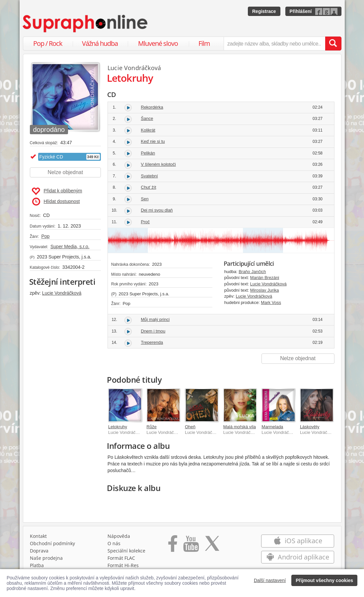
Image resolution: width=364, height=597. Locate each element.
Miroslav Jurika (265, 290)
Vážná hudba (100, 43)
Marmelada (272, 427)
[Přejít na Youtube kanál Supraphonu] (191, 546)
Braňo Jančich (252, 272)
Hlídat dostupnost (56, 202)
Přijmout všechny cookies (324, 580)
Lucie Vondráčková (62, 293)
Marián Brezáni (265, 278)
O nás (114, 543)
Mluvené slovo (158, 43)
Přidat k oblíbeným (57, 191)
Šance (147, 118)
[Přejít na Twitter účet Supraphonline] (212, 546)
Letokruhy (118, 427)
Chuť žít (149, 187)
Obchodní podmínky (52, 543)
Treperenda (152, 342)
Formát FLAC (121, 558)
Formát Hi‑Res (123, 565)
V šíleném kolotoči (159, 164)
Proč (146, 222)
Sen (145, 199)
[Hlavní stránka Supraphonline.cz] (86, 24)
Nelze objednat (65, 172)
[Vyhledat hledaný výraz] (333, 44)
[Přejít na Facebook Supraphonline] (173, 546)
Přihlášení (301, 11)
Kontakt (38, 536)
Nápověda (119, 536)
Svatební (149, 176)
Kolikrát (148, 130)
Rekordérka (152, 107)
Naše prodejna (46, 558)
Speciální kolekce (126, 551)
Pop (45, 236)
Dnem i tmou (153, 331)
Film (204, 43)
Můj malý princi (155, 319)
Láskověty (310, 427)
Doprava (39, 551)
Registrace (264, 11)
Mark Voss (271, 302)
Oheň (190, 427)
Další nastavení (270, 580)
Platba (37, 565)
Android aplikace (298, 557)
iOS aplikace (298, 541)
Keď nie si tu (153, 141)
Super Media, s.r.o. (70, 247)
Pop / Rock (48, 43)
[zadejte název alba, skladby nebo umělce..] (274, 44)
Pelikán (148, 153)
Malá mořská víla (240, 427)
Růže (152, 427)
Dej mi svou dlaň (157, 210)
